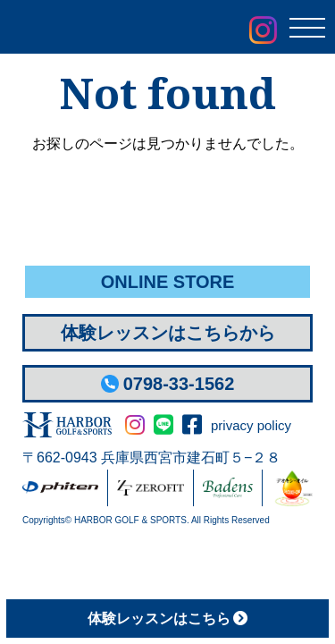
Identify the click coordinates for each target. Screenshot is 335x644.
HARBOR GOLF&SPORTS (67, 425)
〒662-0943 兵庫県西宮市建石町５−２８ (151, 458)
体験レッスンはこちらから (168, 333)
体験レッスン (167, 619)
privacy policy (251, 425)
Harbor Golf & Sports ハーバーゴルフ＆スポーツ (116, 28)
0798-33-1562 (168, 384)
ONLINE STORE (168, 282)
